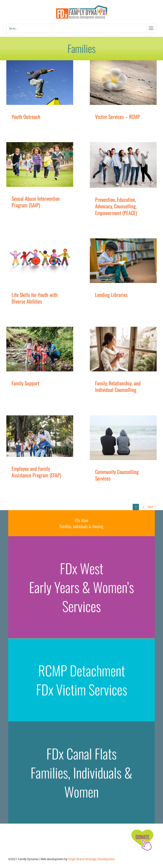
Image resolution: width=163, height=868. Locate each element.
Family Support (25, 383)
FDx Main (81, 520)
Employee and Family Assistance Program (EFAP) (36, 472)
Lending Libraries (111, 295)
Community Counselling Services (117, 475)
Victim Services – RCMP (118, 117)
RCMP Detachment (82, 670)
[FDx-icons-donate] (142, 829)
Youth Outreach (26, 117)
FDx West (82, 568)
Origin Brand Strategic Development (91, 859)
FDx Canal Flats (81, 753)
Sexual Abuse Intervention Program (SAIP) (36, 202)
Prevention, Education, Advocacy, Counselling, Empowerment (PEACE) (116, 206)
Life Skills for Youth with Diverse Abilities (35, 298)
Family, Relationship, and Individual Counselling (118, 386)
